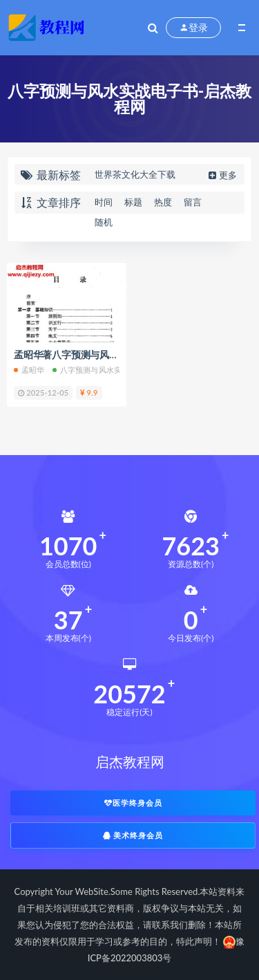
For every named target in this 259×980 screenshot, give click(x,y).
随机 (104, 222)
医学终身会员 (133, 803)
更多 (221, 175)
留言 (193, 202)
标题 (133, 202)
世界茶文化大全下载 (135, 174)
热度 (163, 202)
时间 (104, 202)
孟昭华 (29, 370)
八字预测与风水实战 (91, 370)
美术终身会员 (133, 835)
